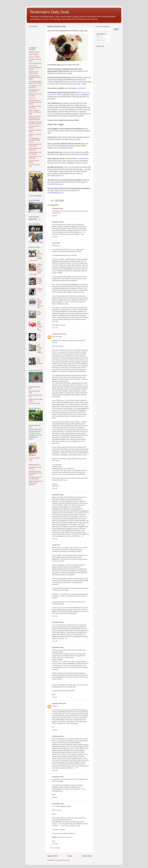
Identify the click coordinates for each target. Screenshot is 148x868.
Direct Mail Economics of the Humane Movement (36, 483)
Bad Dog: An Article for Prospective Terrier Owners (36, 473)
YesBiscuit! (56, 208)
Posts (100, 37)
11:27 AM (55, 616)
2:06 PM (55, 797)
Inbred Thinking (34, 54)
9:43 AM (55, 539)
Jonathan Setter (57, 334)
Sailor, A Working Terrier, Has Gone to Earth (35, 112)
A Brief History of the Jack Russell (35, 153)
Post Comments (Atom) (63, 860)
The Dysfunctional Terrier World (34, 91)
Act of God (32, 98)
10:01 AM (55, 641)
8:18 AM (55, 216)
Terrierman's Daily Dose (49, 12)
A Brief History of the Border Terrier (35, 145)
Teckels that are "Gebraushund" (34, 73)
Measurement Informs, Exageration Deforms (35, 68)
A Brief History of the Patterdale (35, 157)
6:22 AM (55, 488)
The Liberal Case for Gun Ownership (35, 478)
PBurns (33, 455)
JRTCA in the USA (34, 403)
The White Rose (39, 336)
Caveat (54, 243)
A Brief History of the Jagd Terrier (35, 149)
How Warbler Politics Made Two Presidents (35, 82)
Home (70, 856)
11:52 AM (55, 770)
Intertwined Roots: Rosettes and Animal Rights (35, 77)
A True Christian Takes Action (40, 281)
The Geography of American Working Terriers (34, 140)
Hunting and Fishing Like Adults (35, 107)
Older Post (87, 856)
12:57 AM (55, 844)
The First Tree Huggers (40, 361)
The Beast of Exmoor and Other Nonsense (35, 123)
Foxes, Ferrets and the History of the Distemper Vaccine (35, 118)
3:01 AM (55, 730)
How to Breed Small (35, 63)
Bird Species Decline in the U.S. (35, 468)
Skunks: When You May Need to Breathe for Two (35, 102)
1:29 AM (55, 697)
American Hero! (40, 289)
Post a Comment (55, 848)
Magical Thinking (34, 52)
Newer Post (52, 856)
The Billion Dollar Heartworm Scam (40, 326)
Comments (101, 40)
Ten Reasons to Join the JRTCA (35, 86)
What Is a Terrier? (34, 57)
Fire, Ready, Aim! (39, 313)
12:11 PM (55, 328)
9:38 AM (55, 237)
